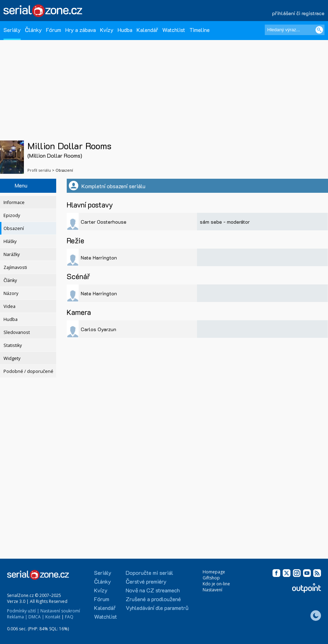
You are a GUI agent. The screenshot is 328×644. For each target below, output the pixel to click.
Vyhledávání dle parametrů (157, 608)
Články (33, 30)
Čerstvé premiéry (146, 581)
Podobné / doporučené (28, 371)
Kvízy (107, 30)
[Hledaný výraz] (295, 30)
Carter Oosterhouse (104, 222)
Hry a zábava (81, 30)
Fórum (54, 30)
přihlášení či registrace (298, 13)
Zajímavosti (15, 267)
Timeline (199, 30)
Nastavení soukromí (60, 611)
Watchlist (174, 30)
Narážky (12, 254)
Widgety (12, 358)
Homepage (214, 572)
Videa (9, 306)
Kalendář (147, 30)
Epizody (12, 215)
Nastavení (212, 590)
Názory (11, 293)
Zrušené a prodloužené (153, 599)
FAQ (69, 617)
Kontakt (53, 617)
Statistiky (13, 345)
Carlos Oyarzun (99, 329)
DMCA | (36, 617)
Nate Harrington (99, 258)
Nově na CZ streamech (153, 590)
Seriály (12, 30)
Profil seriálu (39, 170)
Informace (14, 202)
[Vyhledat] (319, 30)
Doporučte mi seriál (149, 573)
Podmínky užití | (23, 611)
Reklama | (17, 617)
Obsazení (14, 228)
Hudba (125, 30)
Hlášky (10, 241)
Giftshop (211, 578)
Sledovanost (17, 332)
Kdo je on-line (216, 584)
